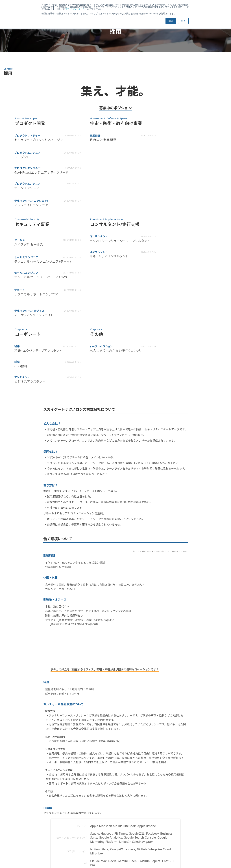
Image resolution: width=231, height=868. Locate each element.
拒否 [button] (183, 21)
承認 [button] (170, 21)
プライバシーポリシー (79, 9)
